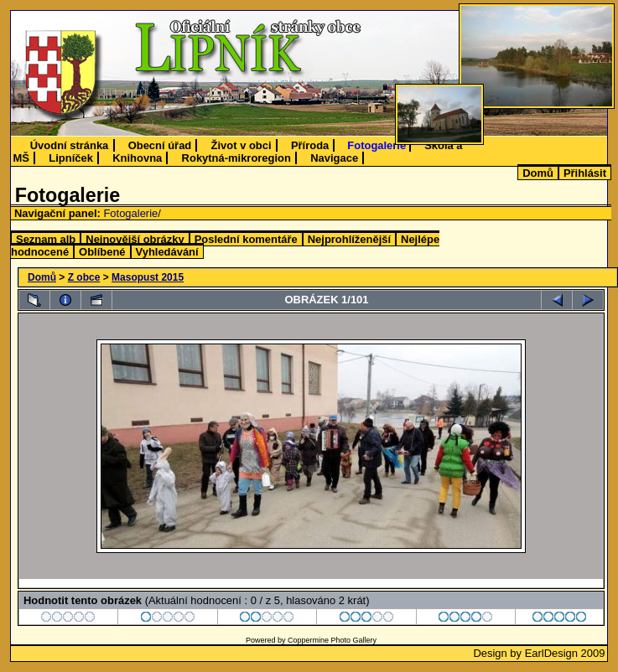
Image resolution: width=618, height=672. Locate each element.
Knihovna (137, 158)
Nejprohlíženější (349, 239)
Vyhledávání (167, 252)
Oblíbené (102, 252)
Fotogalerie (377, 145)
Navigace (334, 158)
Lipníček (71, 158)
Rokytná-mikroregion (236, 158)
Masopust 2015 (148, 277)
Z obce (84, 277)
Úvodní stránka (70, 145)
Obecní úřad (160, 145)
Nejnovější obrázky (135, 239)
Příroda (310, 145)
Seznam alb (46, 239)
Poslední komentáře (246, 239)
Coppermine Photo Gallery (332, 640)
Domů (538, 173)
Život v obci (241, 145)
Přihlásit (585, 173)
